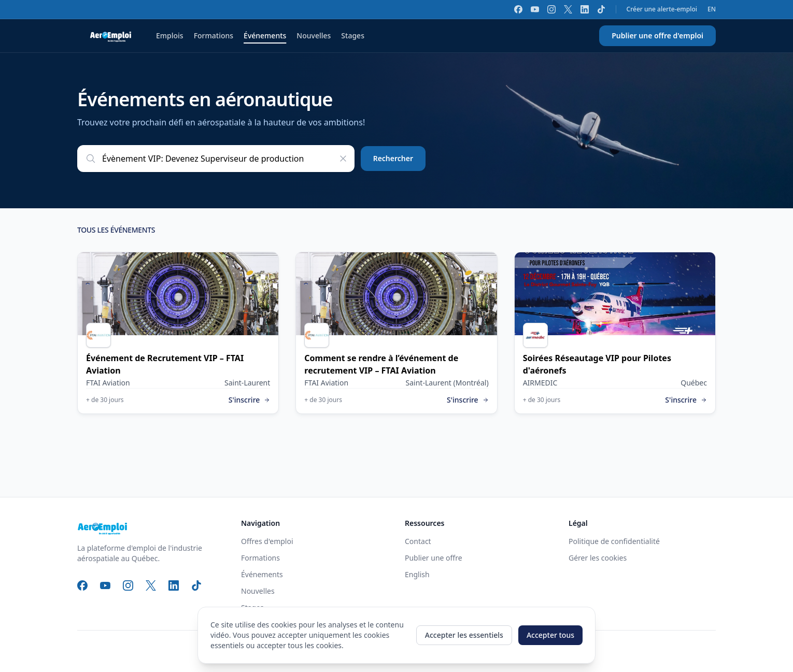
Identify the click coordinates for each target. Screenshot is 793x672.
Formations (214, 35)
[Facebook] (518, 9)
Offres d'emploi (267, 541)
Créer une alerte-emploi (662, 9)
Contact (418, 541)
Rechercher (393, 158)
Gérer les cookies (598, 558)
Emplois (170, 35)
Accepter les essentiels (464, 635)
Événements (265, 35)
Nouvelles (314, 35)
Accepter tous (550, 635)
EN (712, 9)
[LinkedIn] (585, 9)
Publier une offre (434, 558)
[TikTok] (601, 9)
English (417, 574)
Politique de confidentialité (614, 541)
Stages (353, 35)
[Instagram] (551, 9)
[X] (568, 9)
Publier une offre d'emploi (657, 35)
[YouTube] (535, 9)
